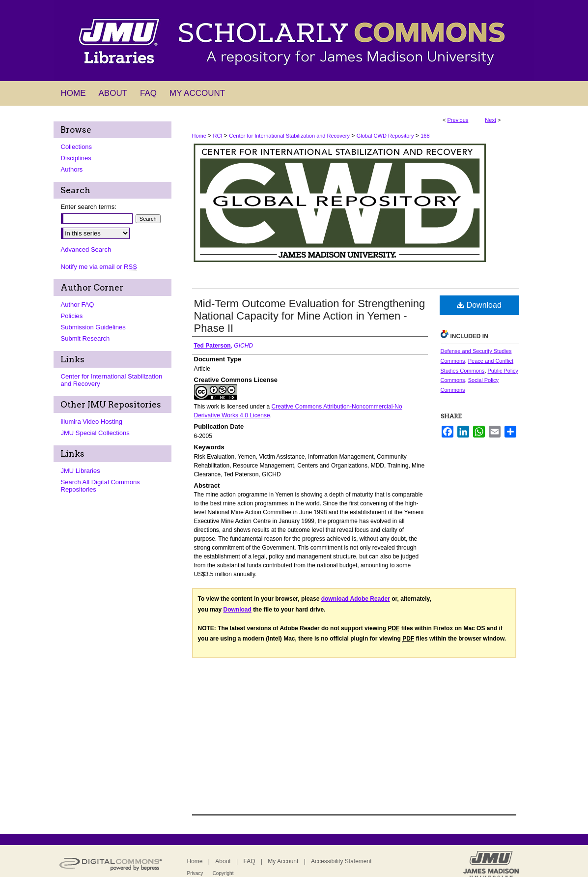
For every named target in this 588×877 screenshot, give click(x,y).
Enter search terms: (89, 207)
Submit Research (85, 338)
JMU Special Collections (95, 433)
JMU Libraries (81, 471)
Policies (72, 316)
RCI (218, 136)
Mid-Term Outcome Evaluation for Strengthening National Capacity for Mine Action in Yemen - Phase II (310, 316)
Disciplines (76, 158)
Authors (72, 169)
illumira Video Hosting (92, 422)
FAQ (249, 861)
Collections (77, 147)
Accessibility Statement (341, 861)
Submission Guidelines (93, 327)
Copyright (223, 873)
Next (490, 120)
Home (199, 136)
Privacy (195, 873)
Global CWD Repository (385, 136)
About (223, 861)
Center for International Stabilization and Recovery (289, 136)
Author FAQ (78, 305)
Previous (458, 120)
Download (479, 305)
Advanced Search (86, 249)
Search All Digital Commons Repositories (100, 486)
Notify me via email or (99, 267)
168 (425, 136)
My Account (283, 861)
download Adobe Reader (356, 599)
